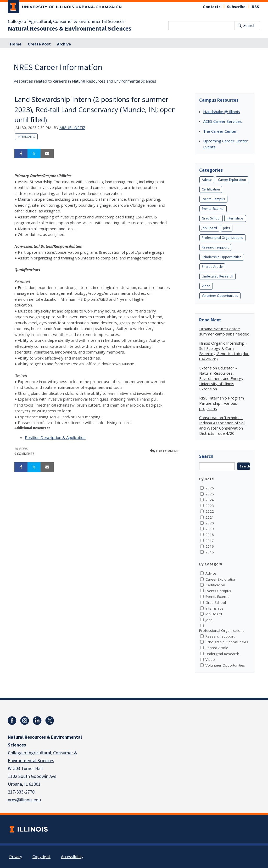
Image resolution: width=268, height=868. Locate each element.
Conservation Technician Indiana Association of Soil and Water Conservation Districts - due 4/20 (222, 425)
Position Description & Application (55, 437)
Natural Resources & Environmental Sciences (70, 29)
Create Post (39, 44)
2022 (210, 511)
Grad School (211, 218)
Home (16, 44)
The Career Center (220, 131)
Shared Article (212, 267)
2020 (210, 523)
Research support (215, 247)
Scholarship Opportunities (222, 257)
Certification (211, 189)
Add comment (164, 451)
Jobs (227, 228)
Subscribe (236, 7)
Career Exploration (232, 180)
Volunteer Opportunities (220, 296)
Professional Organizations (222, 238)
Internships (26, 137)
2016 (210, 546)
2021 (210, 517)
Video (206, 286)
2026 (210, 488)
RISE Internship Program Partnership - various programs (222, 403)
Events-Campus (213, 199)
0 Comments (24, 454)
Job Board (209, 228)
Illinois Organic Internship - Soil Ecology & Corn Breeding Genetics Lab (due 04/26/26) (224, 351)
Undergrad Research (217, 276)
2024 (210, 500)
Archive (64, 44)
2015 (210, 552)
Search (249, 26)
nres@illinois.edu (24, 800)
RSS (255, 7)
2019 (210, 529)
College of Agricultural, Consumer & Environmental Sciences (66, 22)
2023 (210, 506)
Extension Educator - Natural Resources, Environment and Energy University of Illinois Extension (221, 378)
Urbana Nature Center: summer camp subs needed (224, 331)
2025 (210, 494)
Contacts (212, 7)
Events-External (213, 209)
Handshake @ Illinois (222, 112)
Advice (207, 180)
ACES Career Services (222, 121)
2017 (210, 541)
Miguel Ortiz (72, 128)
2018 (210, 535)
